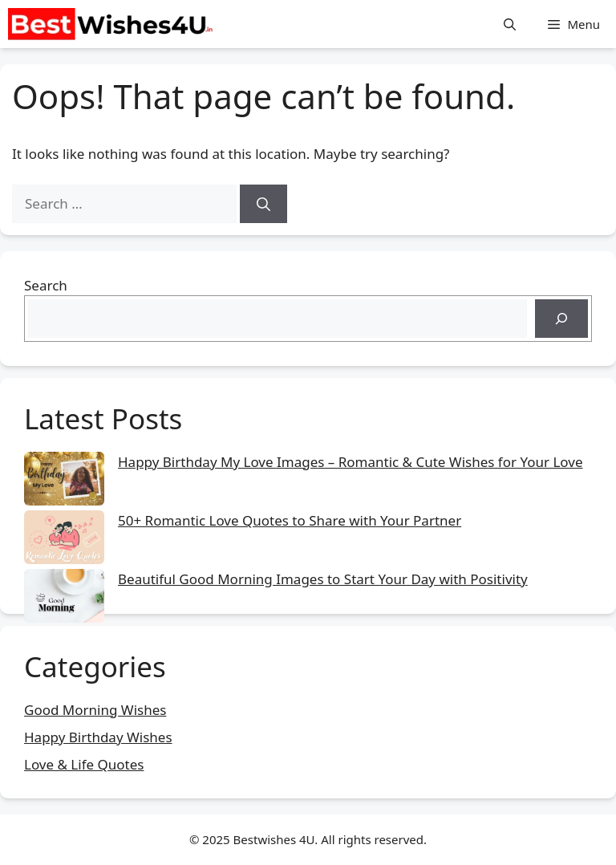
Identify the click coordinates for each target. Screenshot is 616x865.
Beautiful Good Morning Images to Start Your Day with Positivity (323, 579)
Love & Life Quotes (84, 764)
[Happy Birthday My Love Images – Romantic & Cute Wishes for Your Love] (64, 481)
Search (46, 285)
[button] (510, 24)
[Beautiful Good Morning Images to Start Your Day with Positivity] (64, 598)
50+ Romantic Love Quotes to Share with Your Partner (290, 520)
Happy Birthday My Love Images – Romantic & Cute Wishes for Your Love (351, 462)
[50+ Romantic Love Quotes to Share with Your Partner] (64, 540)
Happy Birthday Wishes (98, 737)
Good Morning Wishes (95, 710)
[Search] (263, 204)
